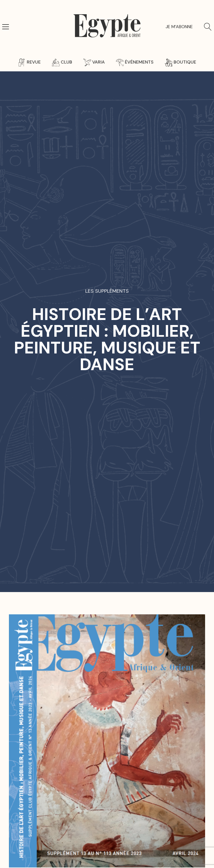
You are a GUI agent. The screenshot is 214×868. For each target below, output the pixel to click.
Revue (29, 62)
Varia (94, 62)
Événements (135, 62)
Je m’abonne (179, 27)
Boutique (180, 62)
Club (62, 62)
